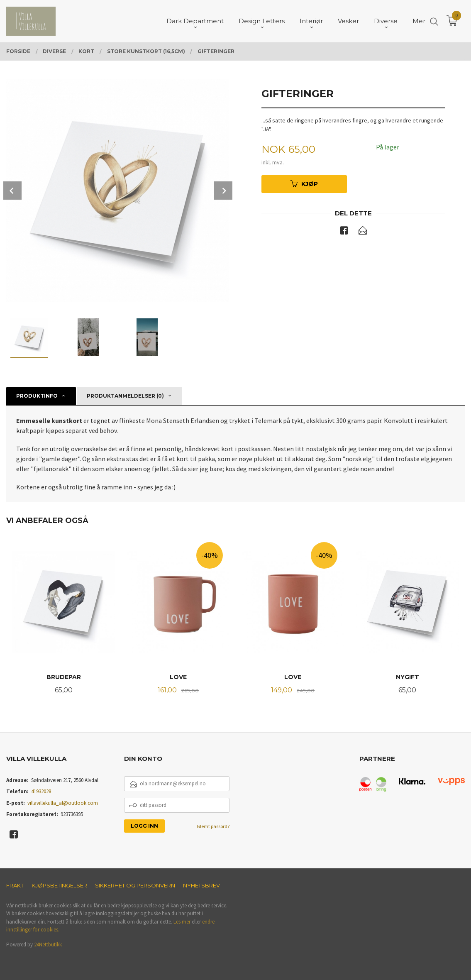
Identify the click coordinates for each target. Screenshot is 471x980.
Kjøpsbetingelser (59, 885)
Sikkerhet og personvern (135, 885)
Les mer (182, 922)
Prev (12, 191)
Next (223, 191)
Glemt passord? (213, 826)
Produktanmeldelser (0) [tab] (125, 396)
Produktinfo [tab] (37, 396)
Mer (419, 21)
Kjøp (304, 184)
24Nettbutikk (48, 945)
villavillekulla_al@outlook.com (63, 803)
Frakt (15, 885)
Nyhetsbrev (201, 885)
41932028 (41, 791)
